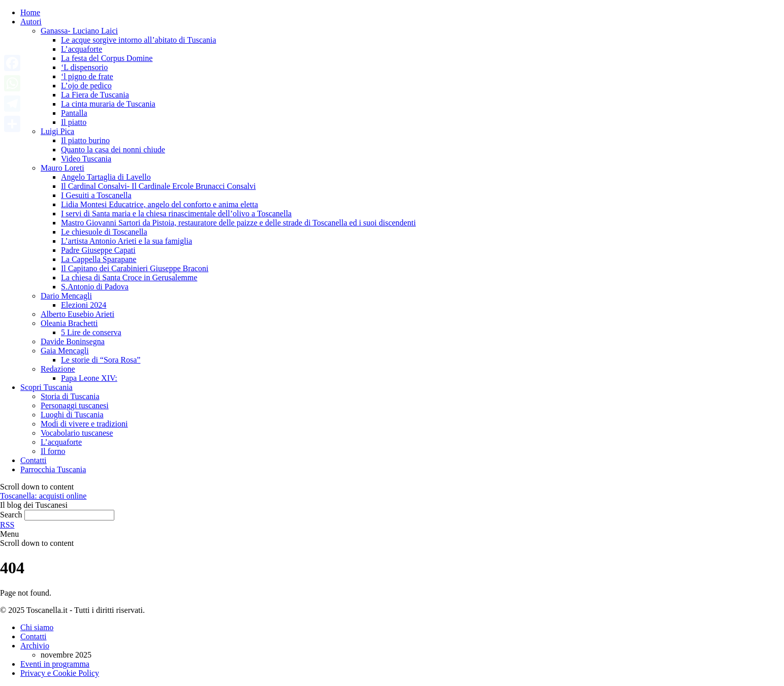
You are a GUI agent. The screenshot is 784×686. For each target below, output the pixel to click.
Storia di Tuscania (70, 396)
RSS (7, 525)
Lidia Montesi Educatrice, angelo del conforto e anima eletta (160, 204)
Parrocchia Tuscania (53, 469)
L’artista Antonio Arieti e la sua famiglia (127, 241)
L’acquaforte (82, 49)
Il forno (53, 451)
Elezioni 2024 (84, 305)
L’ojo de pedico (86, 86)
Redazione (58, 369)
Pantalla (74, 113)
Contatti (34, 460)
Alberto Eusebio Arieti (77, 314)
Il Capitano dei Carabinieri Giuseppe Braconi (135, 268)
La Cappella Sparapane (99, 259)
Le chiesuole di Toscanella (104, 232)
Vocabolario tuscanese (77, 433)
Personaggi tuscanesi (75, 405)
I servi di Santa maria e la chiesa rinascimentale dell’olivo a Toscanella (176, 214)
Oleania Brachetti (69, 323)
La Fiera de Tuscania (95, 95)
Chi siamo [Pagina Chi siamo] (37, 627)
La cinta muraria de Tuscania (108, 104)
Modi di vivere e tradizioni (84, 424)
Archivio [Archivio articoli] (35, 646)
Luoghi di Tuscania (72, 415)
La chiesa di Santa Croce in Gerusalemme (129, 277)
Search (11, 515)
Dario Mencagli (66, 296)
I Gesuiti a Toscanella (96, 195)
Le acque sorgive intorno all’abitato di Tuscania (138, 40)
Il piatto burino (85, 140)
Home (30, 12)
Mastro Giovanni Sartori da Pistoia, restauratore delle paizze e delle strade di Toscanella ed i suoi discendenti (238, 223)
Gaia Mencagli (65, 351)
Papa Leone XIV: (89, 378)
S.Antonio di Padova (95, 287)
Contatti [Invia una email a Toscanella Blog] (34, 636)
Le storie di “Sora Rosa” (101, 360)
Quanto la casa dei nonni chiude (113, 150)
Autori (31, 22)
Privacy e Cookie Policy (60, 673)
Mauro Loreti (62, 168)
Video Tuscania (86, 159)
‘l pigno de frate (87, 76)
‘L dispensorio (84, 67)
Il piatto (74, 122)
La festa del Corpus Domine (107, 58)
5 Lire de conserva (91, 332)
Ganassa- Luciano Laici (79, 31)
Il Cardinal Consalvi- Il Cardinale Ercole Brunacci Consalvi (158, 186)
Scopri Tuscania (46, 387)
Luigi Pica (57, 131)
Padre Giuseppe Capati (98, 250)
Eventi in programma (55, 664)
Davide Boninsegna (73, 341)
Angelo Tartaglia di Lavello (106, 177)
